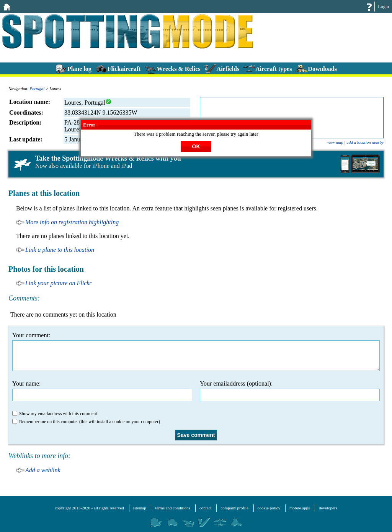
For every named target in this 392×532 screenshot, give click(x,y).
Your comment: (196, 351)
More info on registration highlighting (72, 222)
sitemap (140, 508)
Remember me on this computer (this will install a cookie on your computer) (86, 422)
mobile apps (300, 508)
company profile (234, 508)
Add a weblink (43, 470)
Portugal (37, 89)
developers (328, 508)
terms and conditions (173, 508)
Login (383, 7)
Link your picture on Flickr (59, 283)
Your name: (102, 391)
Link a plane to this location (60, 250)
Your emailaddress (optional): (290, 391)
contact (206, 508)
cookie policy (269, 508)
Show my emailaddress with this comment (55, 414)
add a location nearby (365, 142)
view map (335, 142)
